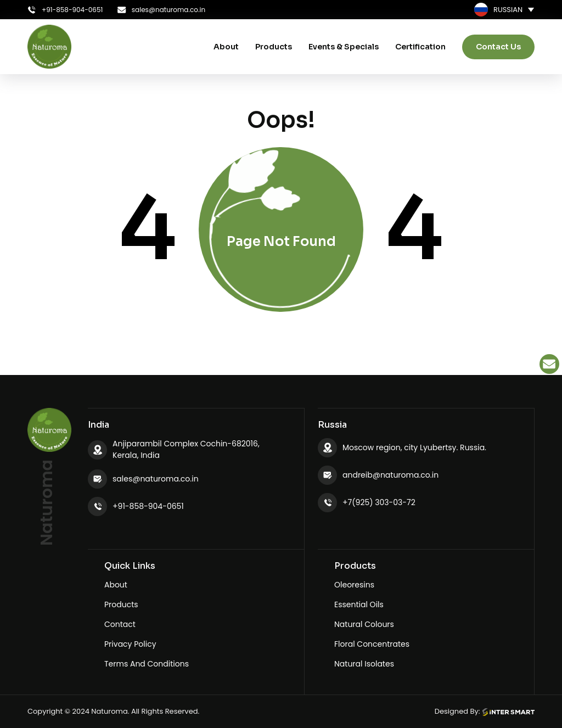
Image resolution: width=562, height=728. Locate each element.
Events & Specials (344, 47)
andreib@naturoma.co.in (390, 475)
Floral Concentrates (372, 644)
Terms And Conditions (147, 664)
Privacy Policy (130, 644)
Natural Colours (364, 624)
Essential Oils (359, 604)
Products (274, 47)
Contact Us (498, 47)
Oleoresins (354, 585)
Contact (120, 624)
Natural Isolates (364, 664)
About (226, 47)
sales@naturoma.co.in (156, 479)
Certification (420, 47)
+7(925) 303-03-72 (379, 502)
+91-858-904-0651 (148, 506)
